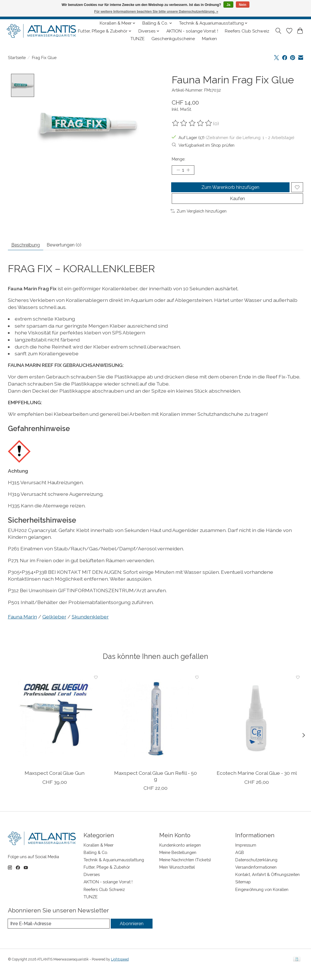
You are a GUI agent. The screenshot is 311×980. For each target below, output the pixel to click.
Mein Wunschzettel (177, 877)
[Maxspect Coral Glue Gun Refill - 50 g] (155, 728)
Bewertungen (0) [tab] (75, 254)
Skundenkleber (90, 626)
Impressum (246, 855)
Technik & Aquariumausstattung (114, 870)
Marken (209, 39)
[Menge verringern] (178, 171)
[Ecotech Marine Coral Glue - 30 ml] (256, 728)
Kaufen (238, 205)
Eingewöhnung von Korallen (262, 899)
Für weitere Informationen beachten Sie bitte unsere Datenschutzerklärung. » (156, 12)
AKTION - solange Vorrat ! (192, 31)
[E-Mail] (58, 934)
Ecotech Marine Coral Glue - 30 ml (256, 783)
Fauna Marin (22, 626)
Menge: (179, 159)
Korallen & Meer (99, 855)
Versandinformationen (256, 877)
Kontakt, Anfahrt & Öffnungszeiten (267, 884)
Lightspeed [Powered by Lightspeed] (120, 970)
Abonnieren (131, 934)
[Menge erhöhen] (190, 171)
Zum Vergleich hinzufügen (199, 219)
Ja (228, 5)
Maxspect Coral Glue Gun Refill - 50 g (155, 786)
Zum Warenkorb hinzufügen (229, 190)
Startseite (17, 58)
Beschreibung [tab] (29, 254)
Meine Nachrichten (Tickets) (185, 870)
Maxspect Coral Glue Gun (55, 783)
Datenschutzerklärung (256, 870)
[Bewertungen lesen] (192, 123)
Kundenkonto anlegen (180, 855)
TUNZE (138, 39)
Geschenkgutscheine (173, 39)
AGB (240, 862)
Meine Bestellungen (178, 862)
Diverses (92, 884)
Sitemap (243, 892)
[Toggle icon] (278, 31)
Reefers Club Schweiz (247, 31)
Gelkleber (54, 626)
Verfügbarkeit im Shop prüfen (203, 145)
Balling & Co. (96, 862)
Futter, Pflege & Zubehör (107, 877)
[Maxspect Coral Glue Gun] (55, 728)
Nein (243, 5)
